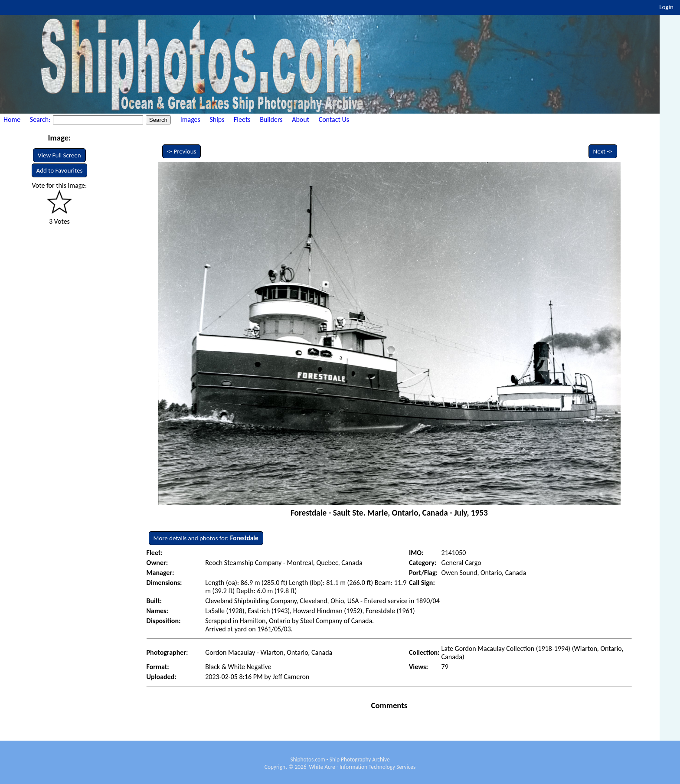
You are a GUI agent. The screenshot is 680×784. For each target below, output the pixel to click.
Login (666, 7)
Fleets (242, 119)
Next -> (603, 151)
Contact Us (334, 119)
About (301, 119)
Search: (41, 119)
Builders (271, 119)
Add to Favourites (60, 170)
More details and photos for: (206, 538)
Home (12, 119)
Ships (217, 119)
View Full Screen (59, 155)
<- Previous (182, 151)
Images (190, 119)
